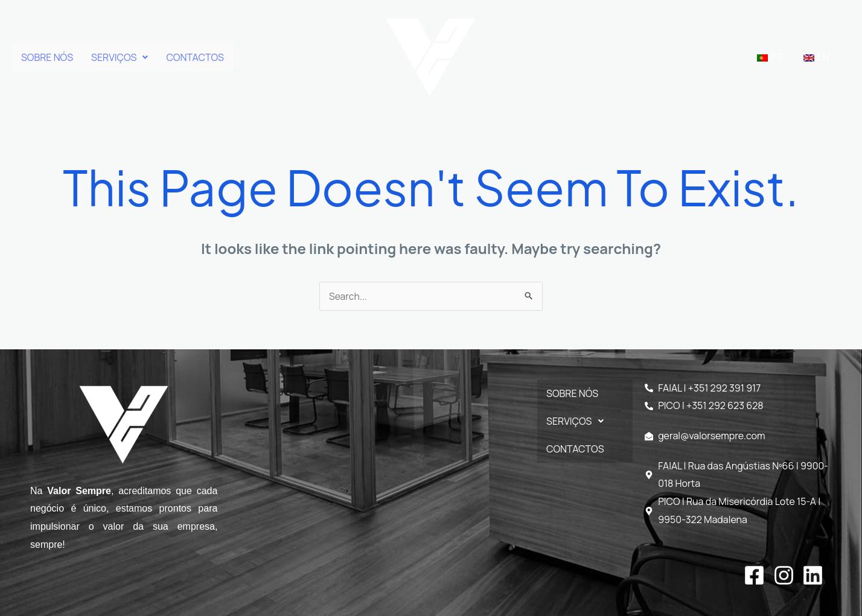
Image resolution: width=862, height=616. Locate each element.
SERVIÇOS (120, 57)
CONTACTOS (195, 57)
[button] (120, 57)
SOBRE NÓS (47, 57)
